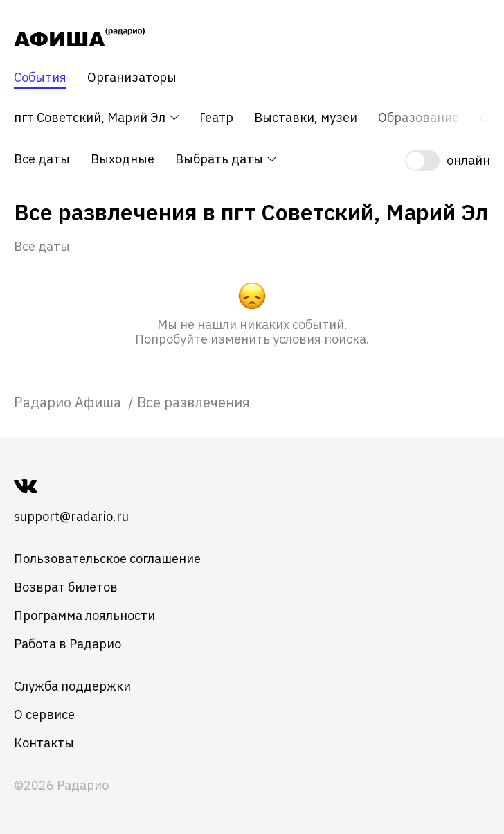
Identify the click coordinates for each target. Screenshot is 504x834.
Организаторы (132, 78)
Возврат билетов (66, 587)
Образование (418, 118)
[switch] (448, 161)
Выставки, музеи (306, 118)
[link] (69, 402)
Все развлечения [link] (193, 402)
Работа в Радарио (67, 644)
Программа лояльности (84, 615)
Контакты (44, 743)
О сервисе (44, 715)
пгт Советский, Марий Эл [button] (97, 117)
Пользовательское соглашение (107, 559)
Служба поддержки (72, 686)
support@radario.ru (71, 516)
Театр (215, 118)
